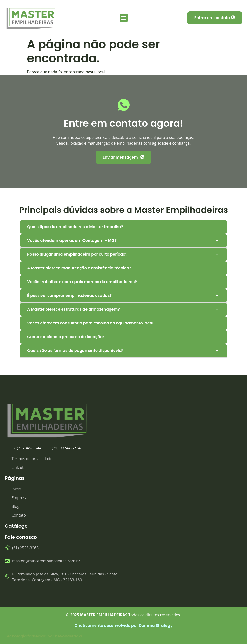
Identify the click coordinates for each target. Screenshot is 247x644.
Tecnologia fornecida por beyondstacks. (44, 636)
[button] (124, 18)
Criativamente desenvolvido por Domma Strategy (123, 626)
